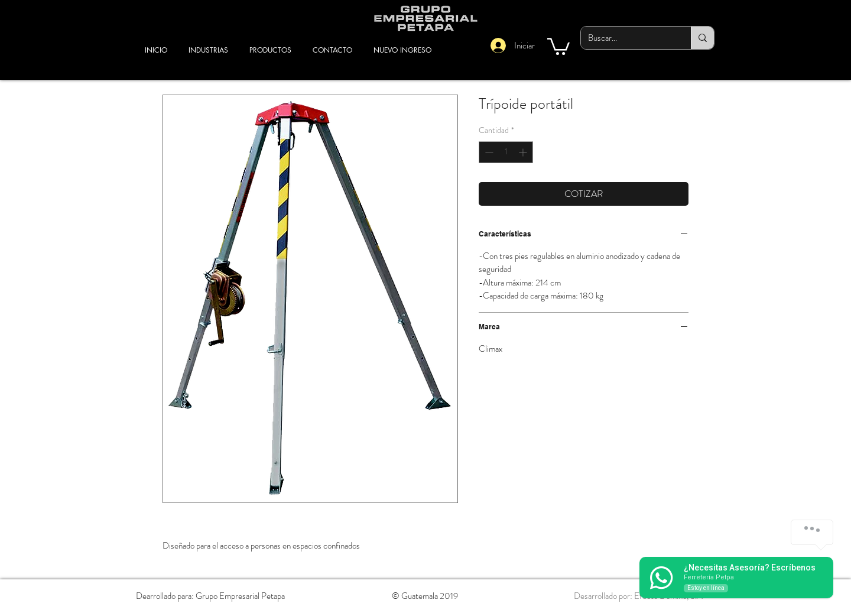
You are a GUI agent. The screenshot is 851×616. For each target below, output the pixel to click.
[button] (558, 46)
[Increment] (524, 152)
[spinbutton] (506, 152)
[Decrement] (488, 152)
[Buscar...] (627, 38)
